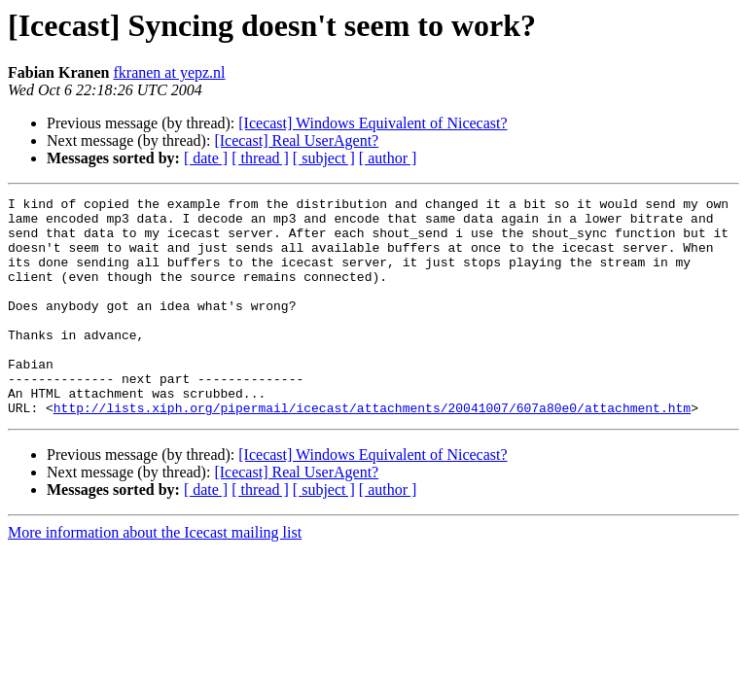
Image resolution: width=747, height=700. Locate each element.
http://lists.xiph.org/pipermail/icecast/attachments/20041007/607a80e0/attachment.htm (372, 451)
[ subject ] (324, 158)
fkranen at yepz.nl (169, 72)
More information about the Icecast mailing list (155, 576)
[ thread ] (260, 158)
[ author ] (388, 158)
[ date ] (206, 158)
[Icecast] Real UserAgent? (296, 140)
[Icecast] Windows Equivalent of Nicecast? (373, 123)
